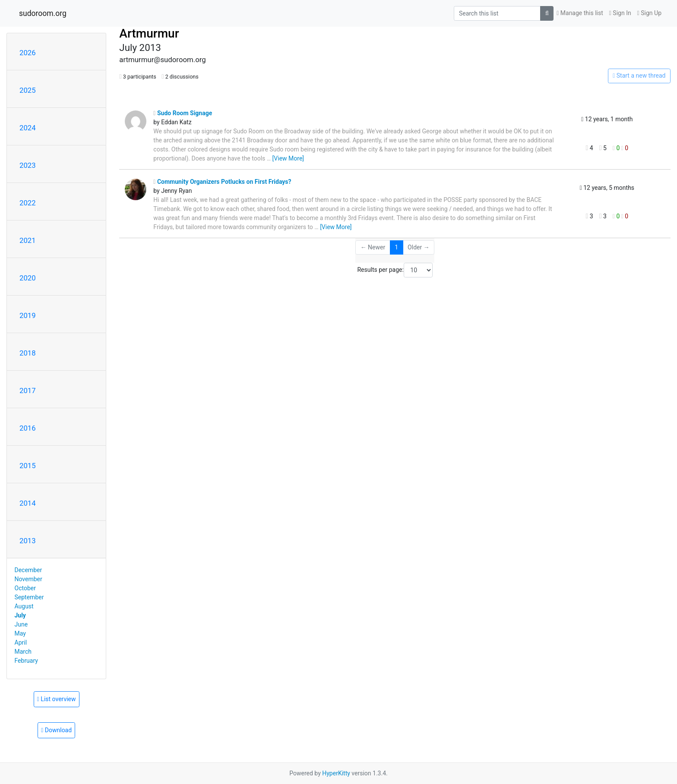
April (21, 642)
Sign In (620, 13)
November (28, 579)
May (20, 633)
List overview (57, 699)
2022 (28, 203)
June (21, 624)
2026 (28, 53)
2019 (28, 315)
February (26, 661)
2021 (28, 240)
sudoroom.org (43, 13)
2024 (28, 128)
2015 (28, 466)
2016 (28, 428)
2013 (28, 541)
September (29, 597)
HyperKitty (336, 773)
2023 (28, 165)
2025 (28, 90)
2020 (28, 278)
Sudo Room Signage (183, 113)
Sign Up (649, 13)
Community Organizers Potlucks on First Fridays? (222, 182)
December (28, 570)
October (25, 588)
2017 (28, 390)
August (24, 606)
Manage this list (580, 13)
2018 (28, 353)
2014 (28, 503)
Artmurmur (149, 33)
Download (56, 730)
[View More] (288, 158)
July (20, 615)
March (23, 652)
